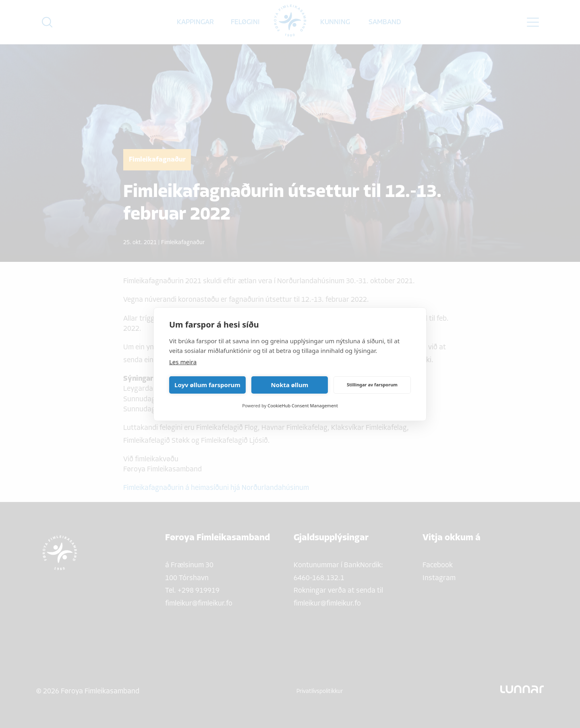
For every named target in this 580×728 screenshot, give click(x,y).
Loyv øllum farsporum (207, 385)
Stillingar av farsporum (372, 385)
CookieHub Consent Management (303, 405)
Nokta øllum (290, 385)
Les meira (183, 362)
